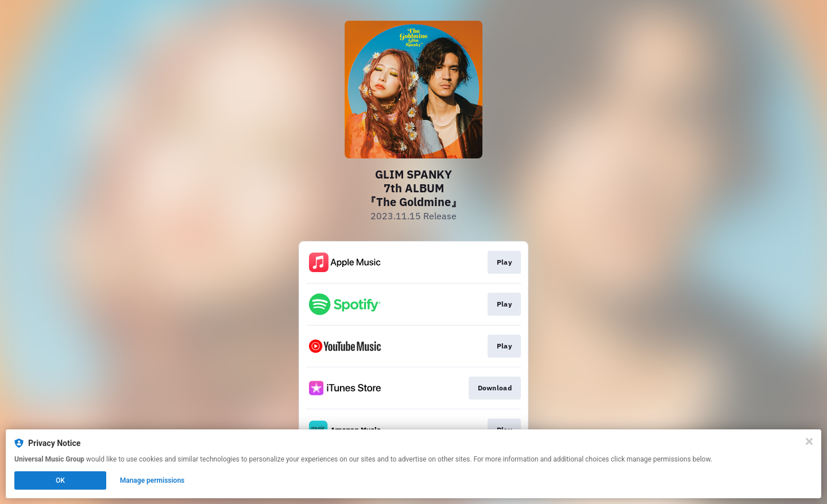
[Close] (809, 441)
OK (60, 480)
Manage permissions (152, 480)
